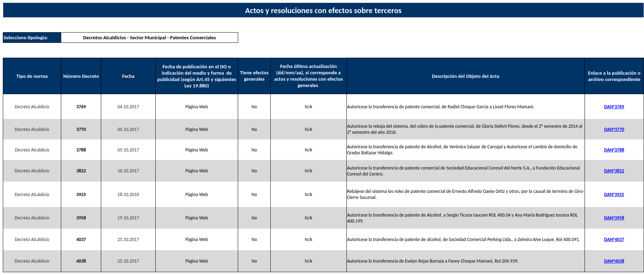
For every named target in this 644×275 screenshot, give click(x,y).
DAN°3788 (614, 150)
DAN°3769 (614, 107)
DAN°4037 (614, 239)
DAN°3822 (614, 171)
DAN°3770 (614, 129)
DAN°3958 (614, 218)
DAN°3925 (614, 194)
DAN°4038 (614, 261)
